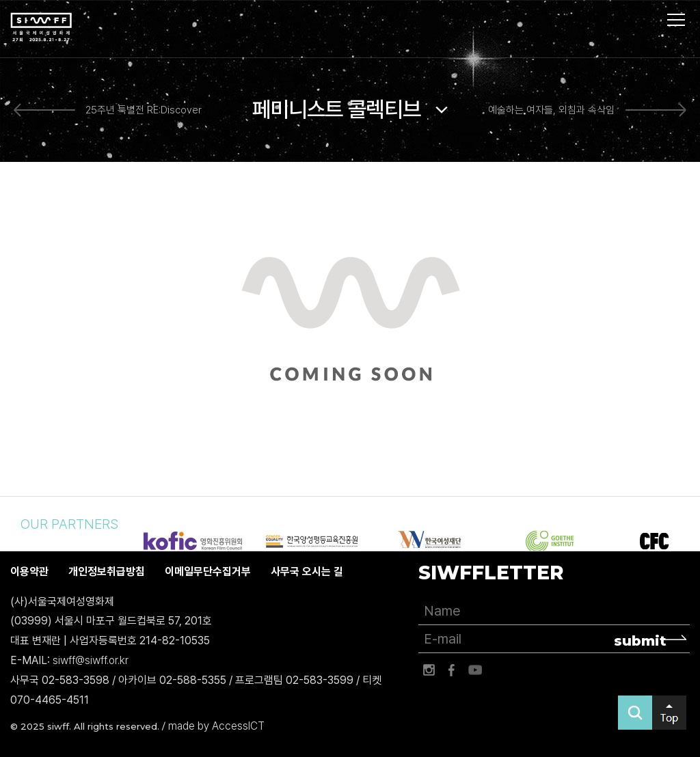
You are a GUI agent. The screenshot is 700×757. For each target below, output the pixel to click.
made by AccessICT (216, 726)
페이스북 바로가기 (452, 670)
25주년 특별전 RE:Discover (144, 110)
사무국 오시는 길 (307, 572)
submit (640, 641)
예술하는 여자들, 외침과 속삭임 (551, 110)
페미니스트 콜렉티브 (337, 109)
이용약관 (29, 572)
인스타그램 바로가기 (429, 670)
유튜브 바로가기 (475, 670)
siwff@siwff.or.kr (91, 660)
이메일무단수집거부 (208, 572)
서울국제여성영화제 (41, 27)
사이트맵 (676, 20)
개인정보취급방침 (107, 572)
